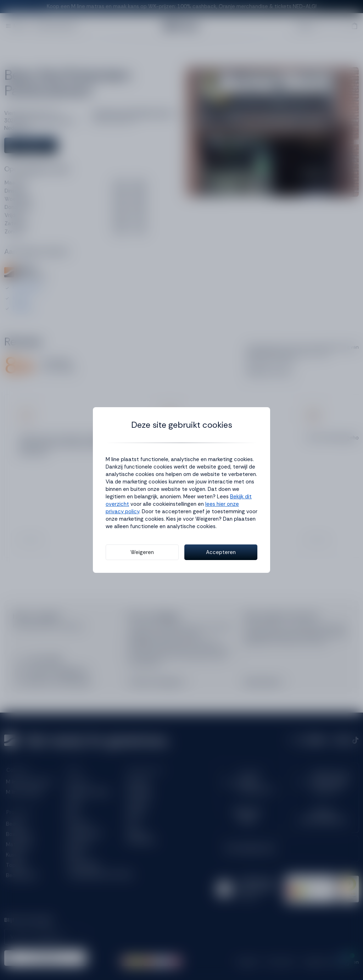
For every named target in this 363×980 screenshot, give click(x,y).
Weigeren (142, 552)
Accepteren (221, 552)
